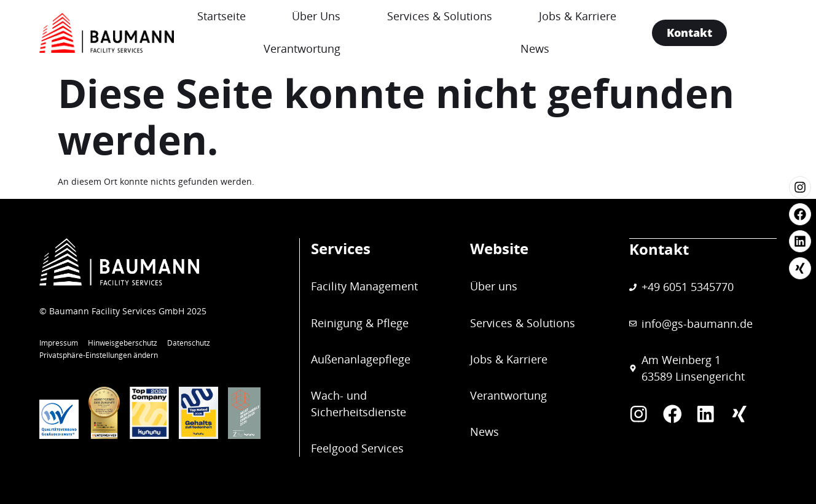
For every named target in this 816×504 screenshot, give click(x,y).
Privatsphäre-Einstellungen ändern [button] (99, 355)
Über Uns (347, 16)
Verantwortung (327, 48)
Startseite (240, 16)
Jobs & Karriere (632, 16)
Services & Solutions (482, 16)
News (583, 48)
